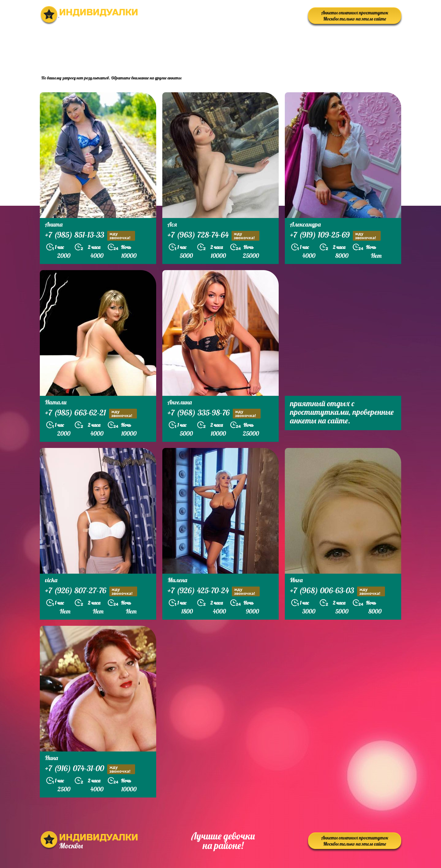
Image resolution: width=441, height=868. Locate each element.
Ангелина (180, 402)
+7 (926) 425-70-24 (214, 591)
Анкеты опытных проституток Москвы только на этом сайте (355, 16)
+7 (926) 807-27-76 (91, 591)
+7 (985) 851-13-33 (90, 236)
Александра (305, 224)
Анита (54, 224)
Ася (172, 224)
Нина (51, 758)
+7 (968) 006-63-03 (337, 591)
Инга (296, 580)
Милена (177, 580)
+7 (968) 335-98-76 (214, 413)
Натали (56, 402)
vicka (51, 580)
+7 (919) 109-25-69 (335, 236)
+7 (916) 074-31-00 (90, 769)
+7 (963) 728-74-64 (213, 236)
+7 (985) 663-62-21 (91, 413)
